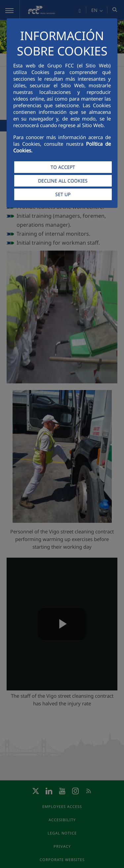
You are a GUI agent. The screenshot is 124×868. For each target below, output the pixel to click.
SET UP (63, 194)
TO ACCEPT (63, 167)
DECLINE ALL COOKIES (63, 181)
